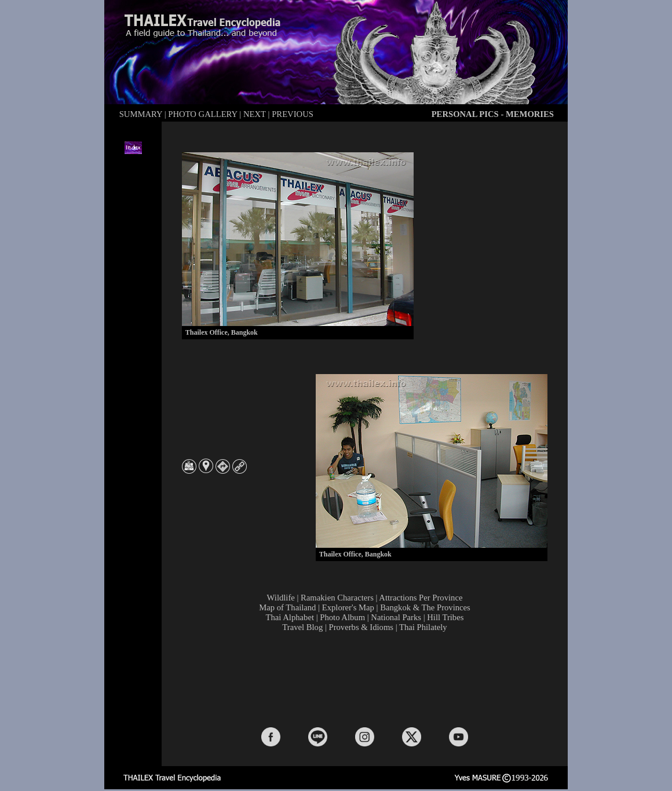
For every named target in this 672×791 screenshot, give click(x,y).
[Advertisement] (367, 679)
